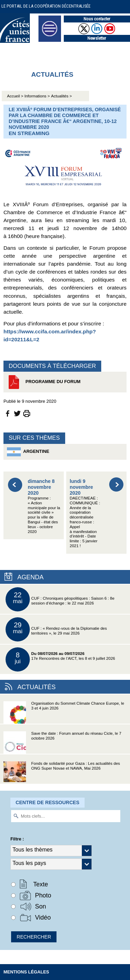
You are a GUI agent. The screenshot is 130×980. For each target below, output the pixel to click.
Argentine (28, 452)
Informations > (37, 96)
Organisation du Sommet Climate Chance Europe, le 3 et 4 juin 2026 (64, 712)
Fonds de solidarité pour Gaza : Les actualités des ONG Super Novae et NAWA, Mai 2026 (62, 773)
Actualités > (61, 96)
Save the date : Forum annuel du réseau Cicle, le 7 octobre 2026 (62, 743)
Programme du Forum (44, 382)
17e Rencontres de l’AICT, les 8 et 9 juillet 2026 (60, 659)
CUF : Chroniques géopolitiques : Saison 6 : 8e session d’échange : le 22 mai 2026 (60, 599)
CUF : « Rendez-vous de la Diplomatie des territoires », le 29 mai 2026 (56, 629)
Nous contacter (97, 19)
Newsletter (97, 38)
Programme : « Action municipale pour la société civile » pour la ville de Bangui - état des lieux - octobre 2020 (44, 506)
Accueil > (16, 96)
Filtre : (17, 839)
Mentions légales (26, 972)
